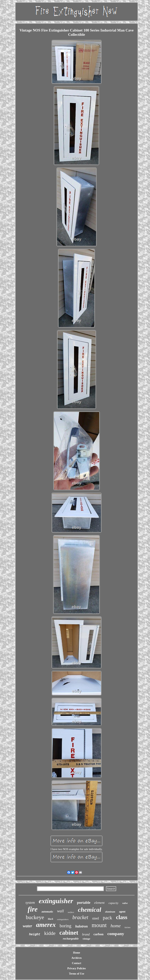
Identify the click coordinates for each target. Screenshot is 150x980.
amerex (46, 925)
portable (84, 902)
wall (60, 911)
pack (108, 918)
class (122, 917)
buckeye (35, 917)
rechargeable (71, 939)
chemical (90, 910)
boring (65, 926)
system (30, 903)
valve (125, 903)
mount (99, 925)
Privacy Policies (77, 968)
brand (86, 934)
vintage (86, 939)
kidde (50, 933)
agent (122, 912)
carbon (99, 934)
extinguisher (56, 901)
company (116, 934)
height (35, 934)
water (28, 926)
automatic (47, 912)
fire (33, 909)
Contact (76, 963)
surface (71, 912)
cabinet (69, 933)
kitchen (127, 927)
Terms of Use (77, 974)
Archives (77, 958)
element (100, 903)
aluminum (110, 912)
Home (77, 953)
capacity (113, 903)
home (116, 926)
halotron (81, 926)
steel (96, 918)
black (50, 919)
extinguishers (63, 919)
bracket (80, 917)
